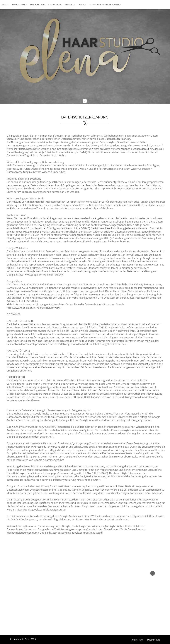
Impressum (138, 640)
